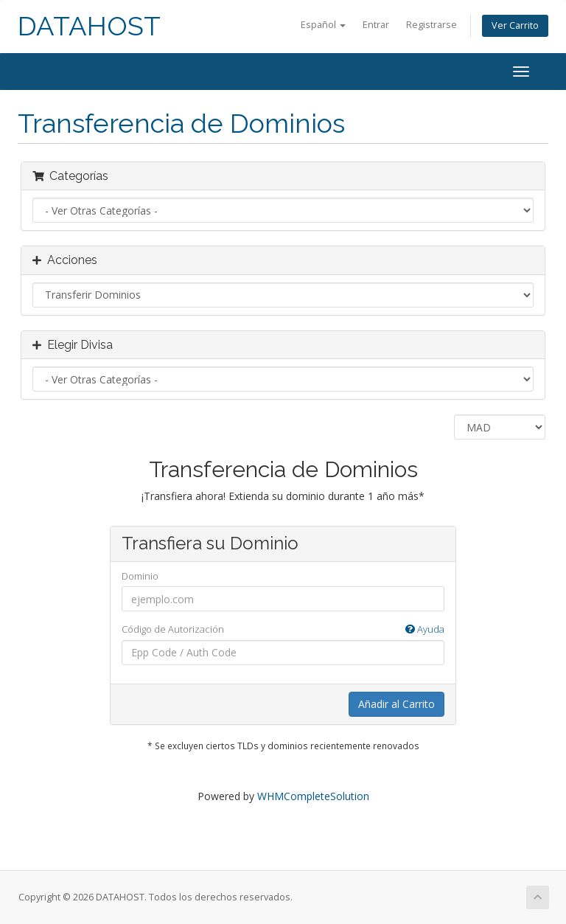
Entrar (376, 25)
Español (323, 25)
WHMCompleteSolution (313, 796)
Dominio (140, 576)
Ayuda (425, 629)
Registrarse (432, 25)
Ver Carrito (515, 25)
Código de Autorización (283, 629)
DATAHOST (89, 26)
